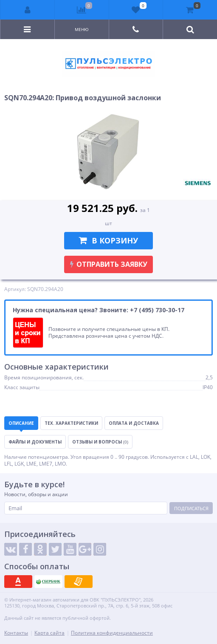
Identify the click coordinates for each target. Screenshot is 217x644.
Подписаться (191, 508)
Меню (82, 29)
